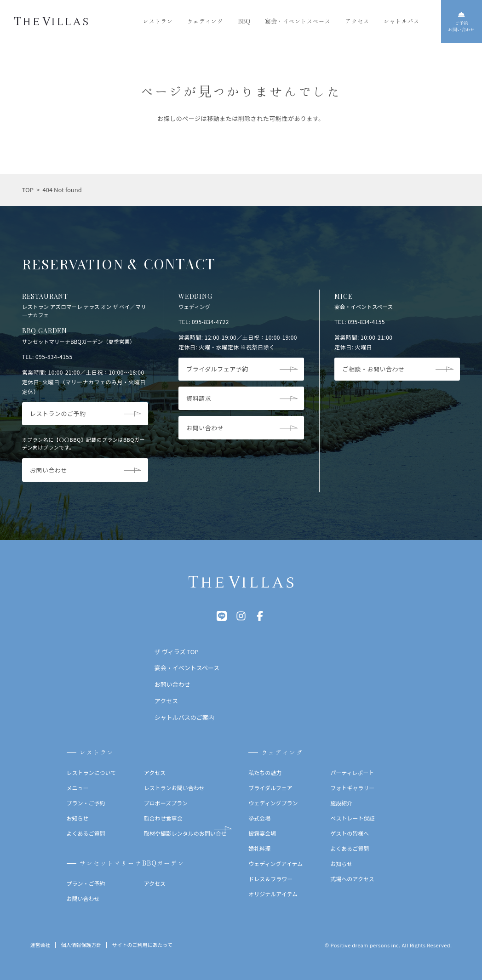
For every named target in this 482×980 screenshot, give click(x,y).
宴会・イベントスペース (298, 21)
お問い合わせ (83, 898)
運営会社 (40, 945)
